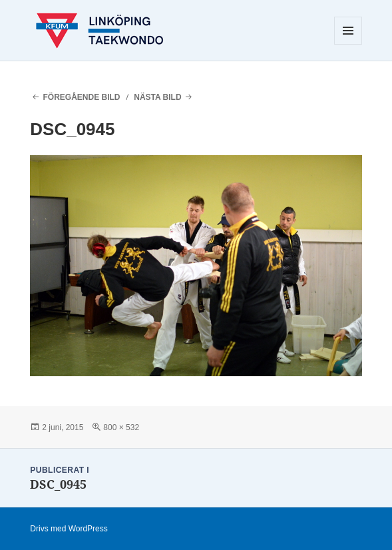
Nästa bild (157, 97)
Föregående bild (81, 97)
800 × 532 (121, 427)
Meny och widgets (348, 44)
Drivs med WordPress (69, 529)
